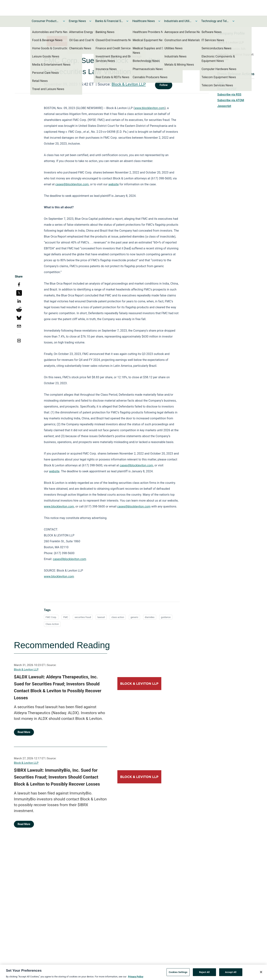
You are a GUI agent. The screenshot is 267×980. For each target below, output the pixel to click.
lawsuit (101, 617)
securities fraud (83, 617)
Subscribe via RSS (229, 95)
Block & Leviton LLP (129, 84)
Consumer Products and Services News (46, 21)
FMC (66, 617)
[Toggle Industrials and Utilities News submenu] (196, 21)
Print (220, 83)
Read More (24, 732)
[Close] (261, 974)
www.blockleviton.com (150, 108)
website (113, 184)
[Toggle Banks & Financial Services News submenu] (127, 21)
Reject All (204, 974)
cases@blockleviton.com (72, 184)
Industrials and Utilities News (178, 21)
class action (118, 617)
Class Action (52, 624)
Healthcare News (144, 21)
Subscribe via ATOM (231, 100)
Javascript (224, 106)
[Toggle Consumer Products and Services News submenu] (64, 21)
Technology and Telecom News (215, 21)
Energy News (77, 21)
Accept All (231, 974)
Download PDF (227, 89)
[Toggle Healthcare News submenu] (159, 21)
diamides (150, 617)
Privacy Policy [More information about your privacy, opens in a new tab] (136, 978)
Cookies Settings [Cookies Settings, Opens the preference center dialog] (178, 974)
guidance (166, 617)
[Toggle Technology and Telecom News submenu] (233, 21)
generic (134, 617)
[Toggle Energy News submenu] (90, 21)
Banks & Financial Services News (109, 21)
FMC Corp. (51, 617)
